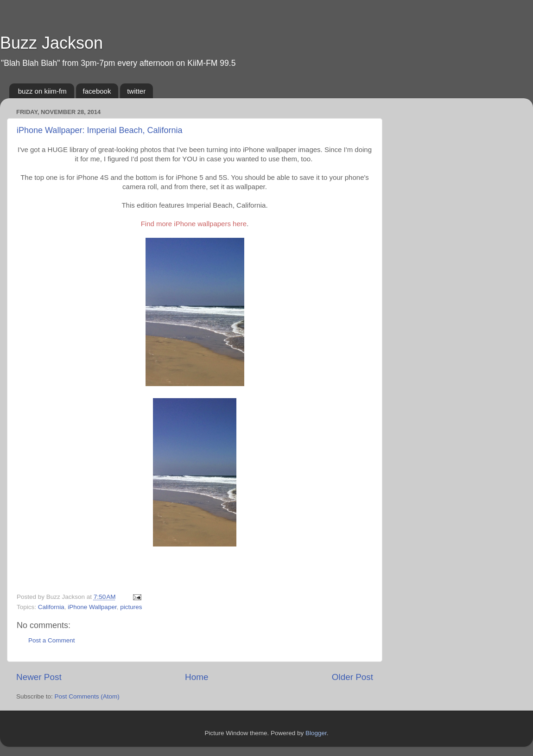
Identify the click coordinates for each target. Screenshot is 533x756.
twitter (136, 91)
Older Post (352, 677)
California (51, 607)
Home (197, 677)
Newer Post (39, 677)
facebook (97, 91)
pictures (131, 607)
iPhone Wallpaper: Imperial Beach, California (100, 130)
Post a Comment (52, 640)
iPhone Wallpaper (92, 607)
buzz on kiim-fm (42, 91)
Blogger (316, 733)
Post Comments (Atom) (87, 696)
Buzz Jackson (51, 43)
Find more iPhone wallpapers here (194, 224)
